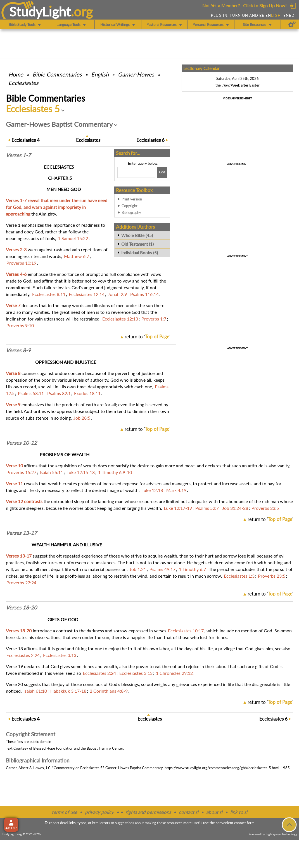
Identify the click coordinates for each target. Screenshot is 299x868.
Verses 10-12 (21, 443)
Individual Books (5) (140, 253)
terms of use (64, 812)
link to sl (239, 812)
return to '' (147, 337)
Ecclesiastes (23, 83)
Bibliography (131, 212)
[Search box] (136, 172)
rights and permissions (148, 812)
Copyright (130, 206)
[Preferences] (292, 25)
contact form (244, 823)
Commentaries (57, 74)
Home (16, 74)
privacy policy (99, 812)
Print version (132, 199)
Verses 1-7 (18, 155)
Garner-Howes (136, 74)
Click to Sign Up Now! (265, 5)
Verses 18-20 (21, 608)
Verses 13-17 (21, 533)
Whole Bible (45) (137, 235)
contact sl (189, 812)
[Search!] (162, 172)
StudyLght (40, 11)
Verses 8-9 (18, 350)
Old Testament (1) (137, 244)
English (100, 74)
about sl (214, 812)
